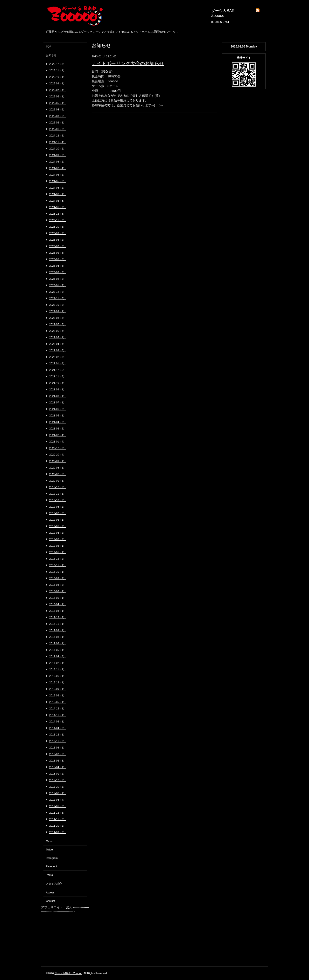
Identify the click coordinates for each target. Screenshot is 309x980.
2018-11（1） (58, 565)
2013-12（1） (58, 735)
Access (50, 892)
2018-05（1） (58, 598)
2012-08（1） (58, 793)
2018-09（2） (58, 578)
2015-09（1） (58, 689)
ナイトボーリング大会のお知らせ (128, 63)
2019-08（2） (58, 507)
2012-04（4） (58, 800)
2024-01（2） (58, 207)
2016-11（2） (58, 669)
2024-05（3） (58, 181)
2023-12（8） (58, 214)
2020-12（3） (58, 448)
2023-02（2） (58, 279)
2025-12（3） (58, 64)
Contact (50, 901)
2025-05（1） (58, 103)
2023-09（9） (58, 233)
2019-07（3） (58, 513)
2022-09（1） (58, 311)
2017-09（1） (58, 630)
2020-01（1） (58, 481)
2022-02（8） (58, 357)
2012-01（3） (58, 806)
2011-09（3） (58, 832)
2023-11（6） (58, 220)
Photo (49, 875)
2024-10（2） (58, 149)
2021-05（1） (58, 415)
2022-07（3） (58, 324)
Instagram (52, 858)
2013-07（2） (58, 754)
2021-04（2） (58, 422)
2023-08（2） (58, 240)
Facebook (52, 866)
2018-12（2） (58, 559)
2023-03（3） (58, 272)
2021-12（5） (58, 370)
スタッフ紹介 (54, 884)
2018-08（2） (58, 585)
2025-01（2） (58, 129)
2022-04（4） (58, 344)
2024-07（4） (58, 168)
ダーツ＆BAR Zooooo (68, 973)
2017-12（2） (58, 617)
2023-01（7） (58, 285)
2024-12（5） (58, 136)
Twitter (50, 850)
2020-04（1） (58, 468)
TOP (49, 47)
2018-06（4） (58, 591)
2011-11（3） (58, 819)
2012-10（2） (58, 787)
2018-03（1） (58, 611)
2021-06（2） (58, 409)
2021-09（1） (58, 389)
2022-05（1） (58, 337)
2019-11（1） (58, 494)
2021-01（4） (58, 442)
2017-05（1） (58, 650)
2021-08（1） (58, 396)
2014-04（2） (58, 728)
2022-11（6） (58, 298)
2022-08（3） (58, 318)
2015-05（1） (58, 702)
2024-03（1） (58, 194)
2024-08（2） (58, 162)
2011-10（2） (58, 826)
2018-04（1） (58, 604)
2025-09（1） (58, 83)
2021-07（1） (58, 402)
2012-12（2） (58, 780)
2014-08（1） (58, 721)
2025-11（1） (58, 70)
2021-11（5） (58, 376)
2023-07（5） (58, 246)
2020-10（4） (58, 455)
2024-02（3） (58, 201)
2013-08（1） (58, 748)
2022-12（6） (58, 292)
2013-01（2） (58, 774)
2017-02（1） (58, 663)
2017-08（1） (58, 637)
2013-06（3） (58, 761)
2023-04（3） (58, 266)
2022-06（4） (58, 331)
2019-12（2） (58, 487)
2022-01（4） (58, 363)
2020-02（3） (58, 474)
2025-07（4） (58, 90)
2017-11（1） (58, 624)
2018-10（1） (58, 572)
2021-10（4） (58, 383)
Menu (49, 841)
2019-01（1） (58, 552)
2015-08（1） (58, 695)
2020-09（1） (58, 461)
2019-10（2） (58, 500)
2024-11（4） (58, 142)
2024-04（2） (58, 188)
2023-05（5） (58, 259)
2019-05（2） (58, 526)
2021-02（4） (58, 435)
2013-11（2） (58, 741)
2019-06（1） (58, 520)
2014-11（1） (58, 715)
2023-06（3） (58, 253)
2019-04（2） (58, 533)
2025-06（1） (58, 96)
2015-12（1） (58, 682)
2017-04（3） (58, 656)
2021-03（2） (58, 429)
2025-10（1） (58, 77)
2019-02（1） (58, 546)
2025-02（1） (58, 122)
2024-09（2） (58, 155)
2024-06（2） (58, 175)
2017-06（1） (58, 643)
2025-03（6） (58, 116)
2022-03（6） (58, 350)
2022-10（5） (58, 305)
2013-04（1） (58, 767)
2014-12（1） (58, 708)
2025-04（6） (58, 109)
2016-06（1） (58, 676)
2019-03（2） (58, 539)
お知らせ (51, 55)
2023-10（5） (58, 227)
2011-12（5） (58, 813)
